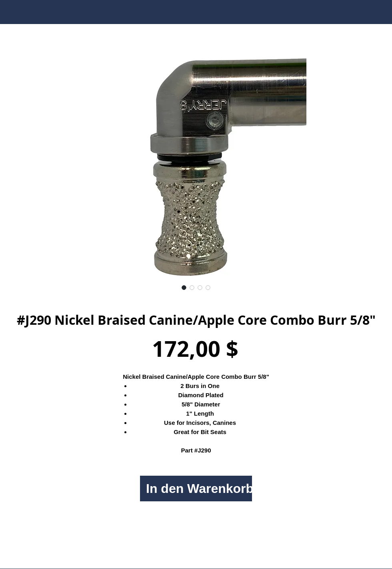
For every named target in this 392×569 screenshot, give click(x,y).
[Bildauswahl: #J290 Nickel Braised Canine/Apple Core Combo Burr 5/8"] (184, 288)
